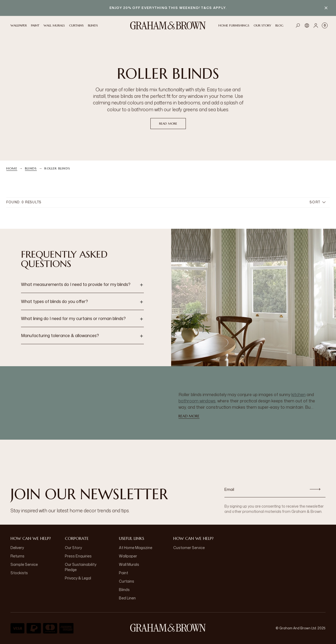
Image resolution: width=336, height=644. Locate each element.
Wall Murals (129, 564)
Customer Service (189, 548)
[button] (82, 285)
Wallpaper (128, 556)
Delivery (17, 548)
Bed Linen (127, 598)
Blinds (31, 168)
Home (12, 168)
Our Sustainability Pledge (81, 567)
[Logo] (168, 25)
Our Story (73, 548)
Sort (318, 202)
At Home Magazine (136, 548)
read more (168, 123)
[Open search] (298, 25)
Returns (17, 556)
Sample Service (24, 564)
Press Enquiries (78, 556)
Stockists (19, 573)
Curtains (127, 581)
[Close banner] (326, 8)
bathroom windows (197, 401)
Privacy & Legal (78, 578)
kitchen (298, 395)
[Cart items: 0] (325, 25)
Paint (124, 573)
